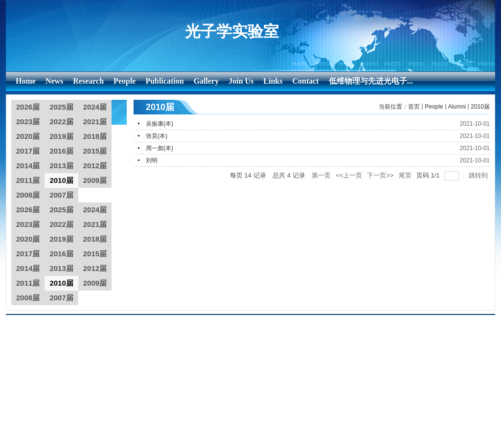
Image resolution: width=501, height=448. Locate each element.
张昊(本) (157, 136)
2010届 (480, 107)
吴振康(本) (159, 124)
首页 (414, 107)
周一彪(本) (159, 148)
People (434, 107)
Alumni (457, 107)
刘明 (152, 160)
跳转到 (479, 175)
